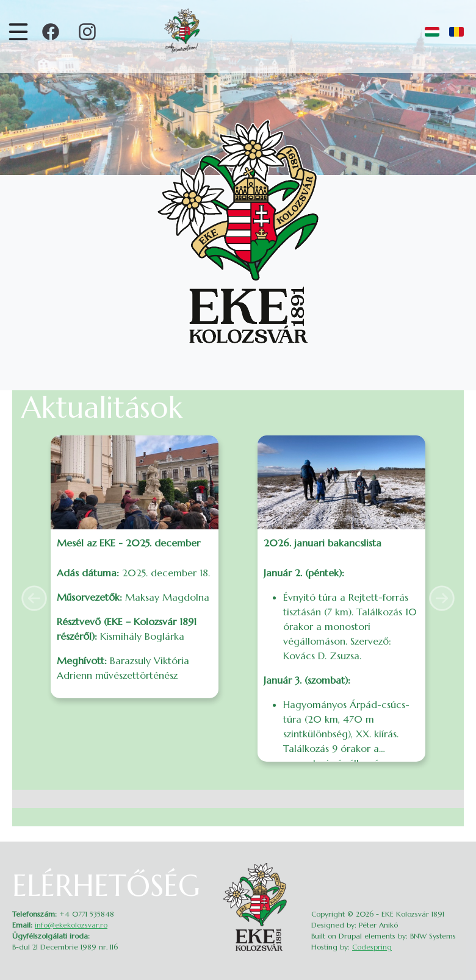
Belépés (456, 866)
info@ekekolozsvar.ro (71, 925)
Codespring (372, 947)
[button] (34, 598)
